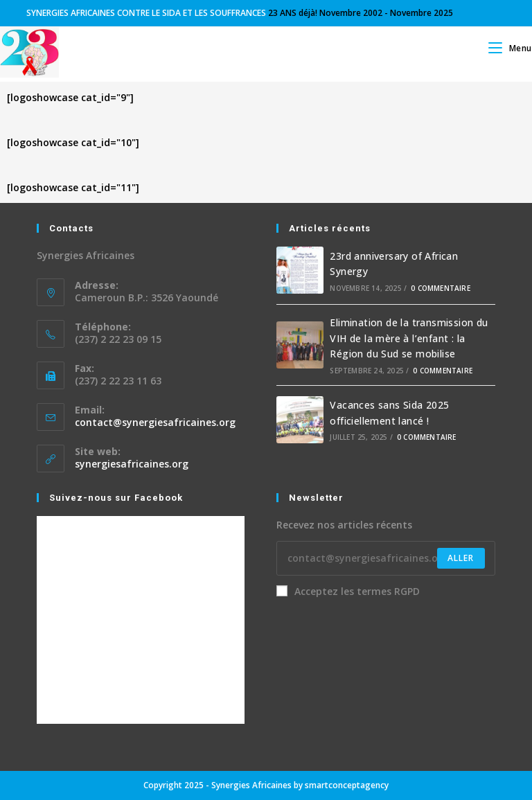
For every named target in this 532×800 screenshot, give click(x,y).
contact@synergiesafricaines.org (155, 422)
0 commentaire (441, 288)
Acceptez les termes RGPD (348, 591)
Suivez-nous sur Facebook (116, 498)
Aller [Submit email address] (461, 558)
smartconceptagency (347, 785)
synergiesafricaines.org (132, 464)
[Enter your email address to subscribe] (386, 558)
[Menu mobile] (510, 48)
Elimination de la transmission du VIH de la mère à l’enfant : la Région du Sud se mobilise (409, 338)
